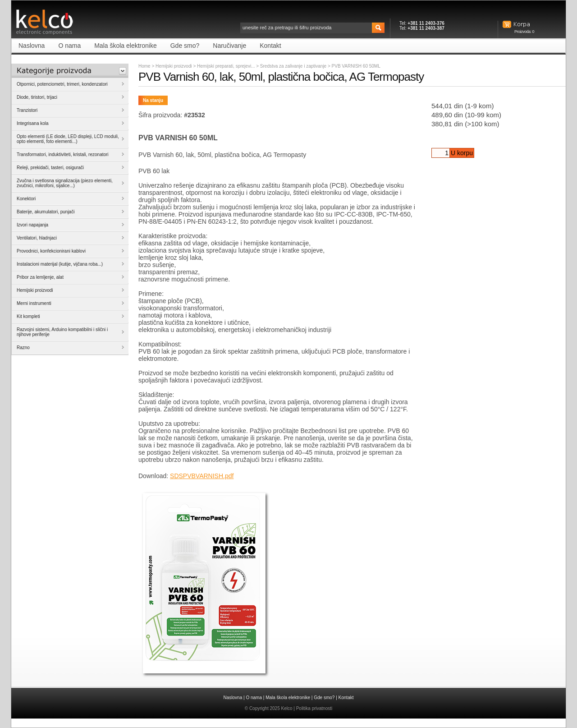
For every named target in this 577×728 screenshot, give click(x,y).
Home (144, 66)
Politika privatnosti (314, 708)
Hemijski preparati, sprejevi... (227, 66)
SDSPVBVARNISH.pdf (202, 476)
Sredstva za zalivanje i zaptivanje (294, 66)
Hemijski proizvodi (174, 66)
